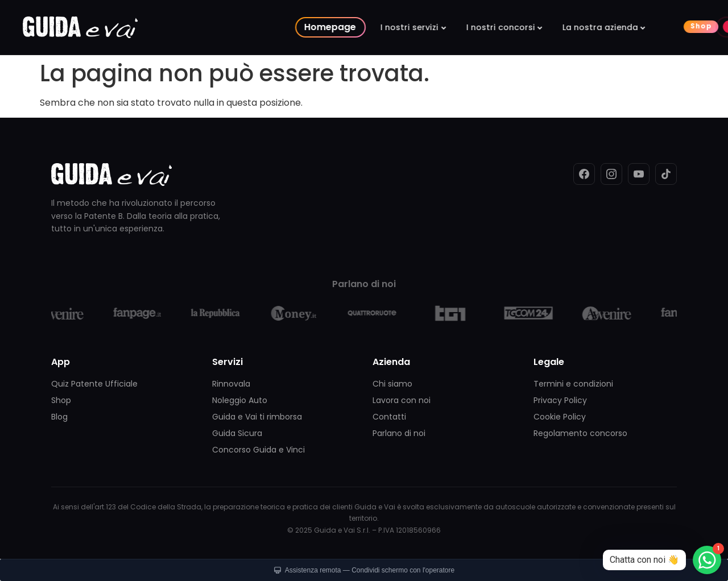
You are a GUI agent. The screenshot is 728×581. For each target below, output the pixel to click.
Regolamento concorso (580, 433)
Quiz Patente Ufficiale (94, 384)
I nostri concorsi (382, 27)
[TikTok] (666, 174)
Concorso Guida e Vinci (258, 450)
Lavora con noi (402, 400)
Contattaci (676, 26)
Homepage (212, 27)
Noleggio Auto (240, 400)
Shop (584, 26)
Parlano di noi (399, 433)
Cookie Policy (560, 417)
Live (628, 26)
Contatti (389, 417)
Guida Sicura (237, 433)
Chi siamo (392, 384)
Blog (59, 417)
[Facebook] (584, 174)
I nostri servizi (292, 27)
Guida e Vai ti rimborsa (257, 417)
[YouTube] (639, 174)
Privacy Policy (560, 400)
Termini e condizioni (573, 384)
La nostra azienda (483, 27)
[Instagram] (611, 174)
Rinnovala (231, 384)
